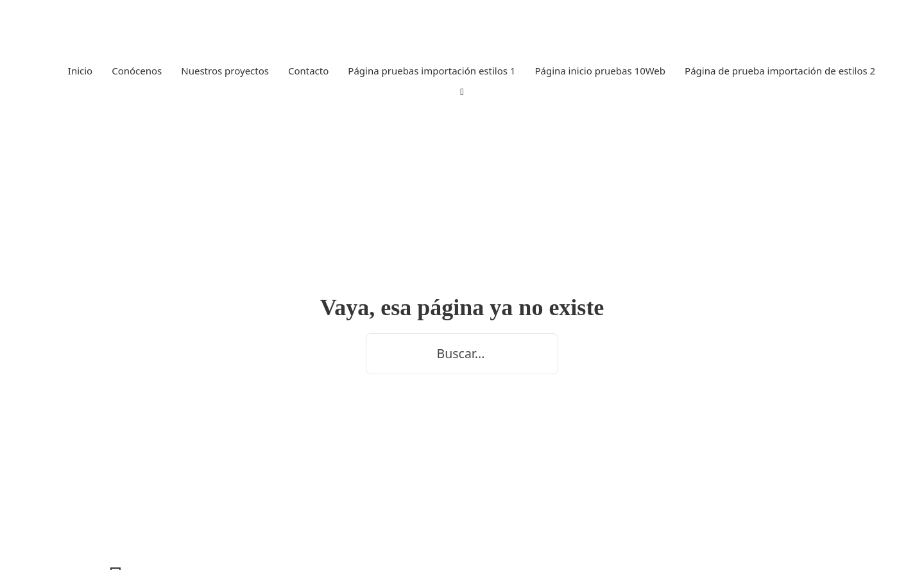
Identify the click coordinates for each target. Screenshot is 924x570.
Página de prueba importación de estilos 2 (780, 71)
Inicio (80, 71)
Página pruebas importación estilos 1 (432, 71)
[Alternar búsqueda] (462, 92)
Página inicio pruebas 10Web (600, 71)
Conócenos (137, 71)
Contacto (308, 71)
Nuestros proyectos (225, 71)
